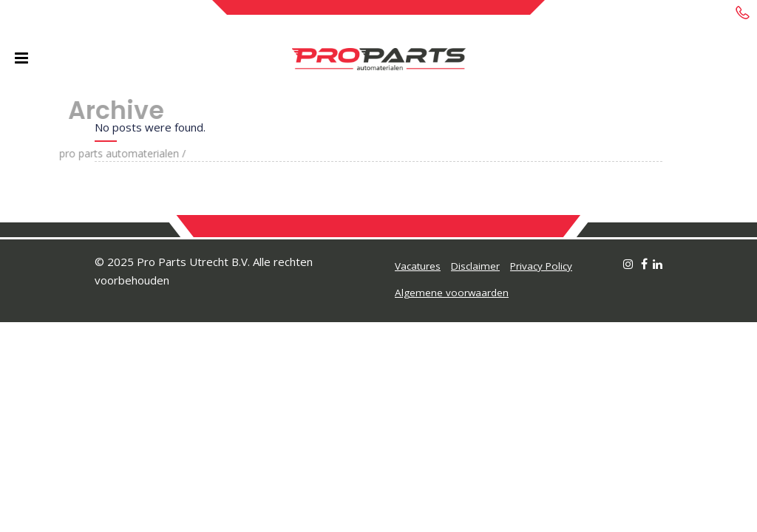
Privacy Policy (541, 266)
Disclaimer (475, 266)
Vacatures (418, 266)
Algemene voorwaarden (452, 293)
